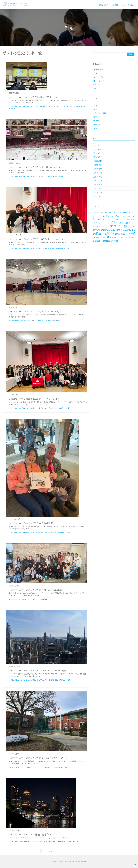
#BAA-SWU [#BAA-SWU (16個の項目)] (96, 213)
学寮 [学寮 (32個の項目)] (116, 234)
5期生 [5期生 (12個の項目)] (121, 213)
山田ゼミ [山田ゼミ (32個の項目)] (129, 234)
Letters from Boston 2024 (42, 107)
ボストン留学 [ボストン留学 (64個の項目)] (101, 230)
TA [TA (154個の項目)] (132, 216)
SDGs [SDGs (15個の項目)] (129, 216)
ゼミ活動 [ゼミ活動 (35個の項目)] (125, 223)
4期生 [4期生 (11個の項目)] (118, 213)
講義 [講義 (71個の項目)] (105, 241)
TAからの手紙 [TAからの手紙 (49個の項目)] (99, 219)
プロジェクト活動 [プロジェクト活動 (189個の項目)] (119, 226)
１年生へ (13, 842)
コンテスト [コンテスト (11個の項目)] (107, 223)
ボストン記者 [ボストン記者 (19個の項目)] (111, 230)
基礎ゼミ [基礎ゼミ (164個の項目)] (109, 234)
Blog (123, 5)
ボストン (56, 107)
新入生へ (56, 176)
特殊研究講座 (99, 70)
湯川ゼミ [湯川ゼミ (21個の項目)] (104, 238)
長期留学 (115, 5)
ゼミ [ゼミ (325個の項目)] (113, 222)
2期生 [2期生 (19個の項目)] (111, 213)
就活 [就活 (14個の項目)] (124, 234)
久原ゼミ (97, 73)
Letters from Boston (24, 107)
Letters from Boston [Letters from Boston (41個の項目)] (118, 216)
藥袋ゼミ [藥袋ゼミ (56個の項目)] (99, 241)
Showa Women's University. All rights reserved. (72, 861)
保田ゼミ (97, 85)
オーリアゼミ (99, 77)
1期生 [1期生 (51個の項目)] (107, 213)
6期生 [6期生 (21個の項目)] (124, 213)
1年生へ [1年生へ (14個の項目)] (102, 213)
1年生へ (13, 107)
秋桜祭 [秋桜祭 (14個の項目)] (131, 238)
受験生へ (56, 408)
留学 (13, 109)
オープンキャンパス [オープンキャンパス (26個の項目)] (111, 219)
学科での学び (103, 5)
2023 (12, 767)
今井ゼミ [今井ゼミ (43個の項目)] (119, 230)
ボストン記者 (75, 107)
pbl (95, 89)
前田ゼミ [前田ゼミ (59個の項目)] (131, 230)
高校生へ (76, 842)
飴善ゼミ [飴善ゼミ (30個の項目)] (110, 241)
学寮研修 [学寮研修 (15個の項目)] (121, 234)
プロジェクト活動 (100, 113)
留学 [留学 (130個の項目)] (109, 237)
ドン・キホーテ (99, 81)
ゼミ (96, 106)
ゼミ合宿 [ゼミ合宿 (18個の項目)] (119, 223)
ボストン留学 (65, 107)
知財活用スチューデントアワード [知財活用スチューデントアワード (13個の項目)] (120, 238)
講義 (96, 128)
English (131, 5)
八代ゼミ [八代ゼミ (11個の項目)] (125, 230)
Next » (49, 851)
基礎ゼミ (97, 109)
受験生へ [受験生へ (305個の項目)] (99, 233)
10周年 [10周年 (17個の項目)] (128, 213)
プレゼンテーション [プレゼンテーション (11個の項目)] (103, 227)
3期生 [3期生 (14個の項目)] (114, 213)
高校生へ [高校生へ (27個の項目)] (117, 241)
